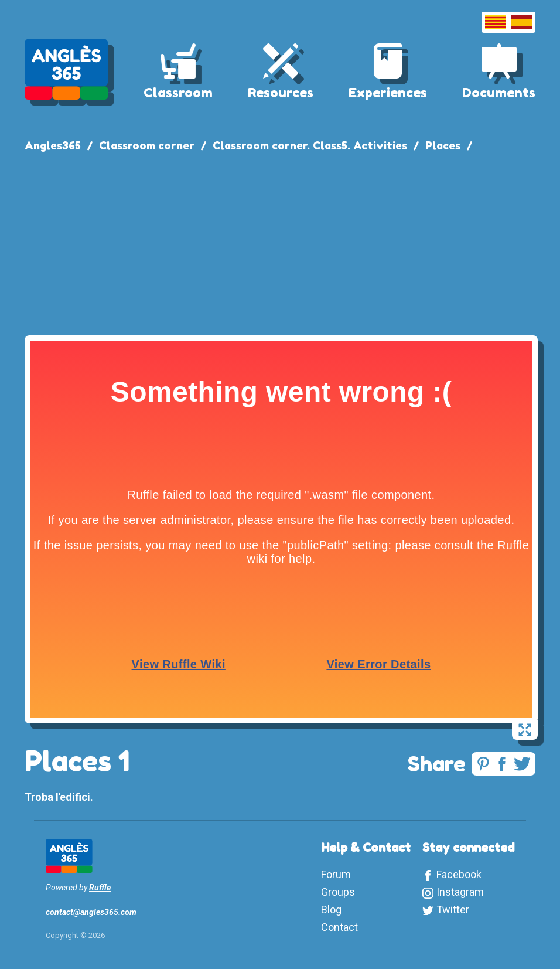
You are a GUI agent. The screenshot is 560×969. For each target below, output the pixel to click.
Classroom (178, 93)
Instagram (460, 892)
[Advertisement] (280, 242)
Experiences (388, 93)
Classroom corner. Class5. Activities (310, 145)
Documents (499, 93)
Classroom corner (147, 145)
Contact (339, 927)
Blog (331, 909)
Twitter (453, 909)
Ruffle (100, 888)
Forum (336, 874)
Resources (281, 93)
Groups (338, 892)
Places (443, 145)
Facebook (459, 874)
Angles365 (53, 145)
